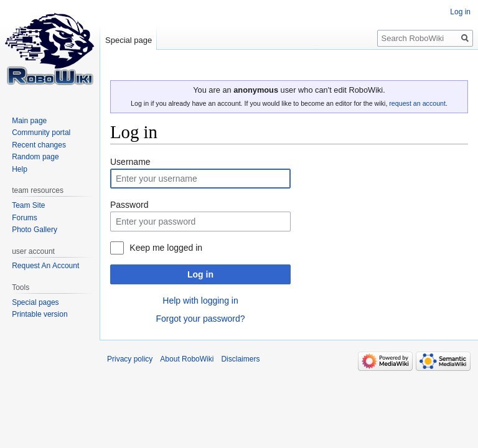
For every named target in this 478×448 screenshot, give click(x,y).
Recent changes (39, 145)
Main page (29, 121)
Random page (35, 157)
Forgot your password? (200, 319)
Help (20, 169)
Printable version (40, 314)
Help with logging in (200, 301)
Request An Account (45, 266)
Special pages (35, 302)
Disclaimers (240, 359)
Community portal (41, 133)
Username (130, 162)
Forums (25, 218)
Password (129, 205)
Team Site (28, 205)
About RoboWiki (187, 359)
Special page (129, 40)
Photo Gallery (35, 230)
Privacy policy (130, 359)
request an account (417, 103)
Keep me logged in (166, 248)
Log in (200, 274)
